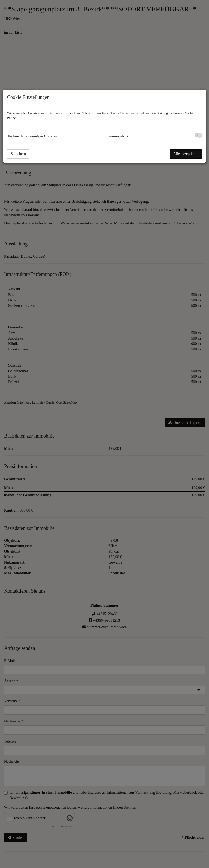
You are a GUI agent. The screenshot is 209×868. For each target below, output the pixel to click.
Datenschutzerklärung (154, 113)
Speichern (18, 154)
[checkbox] (198, 135)
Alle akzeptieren (186, 154)
